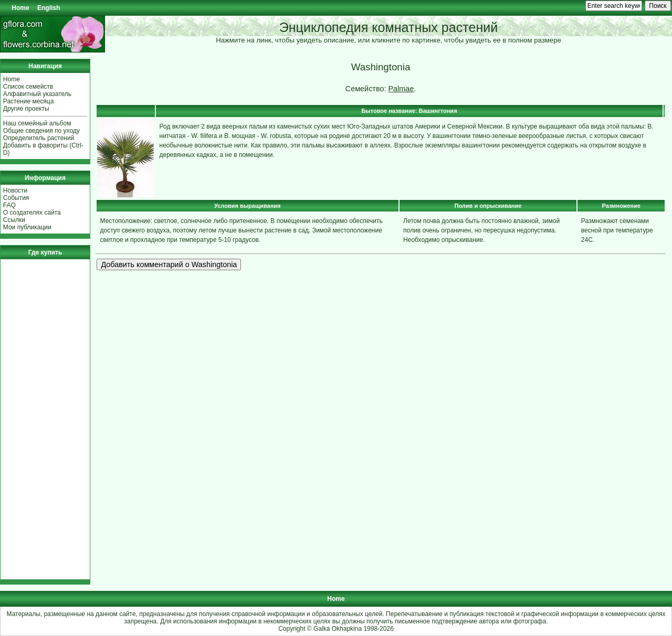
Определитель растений (39, 138)
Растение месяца (29, 101)
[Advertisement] (35, 419)
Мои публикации (27, 227)
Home (20, 8)
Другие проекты (26, 109)
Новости (15, 190)
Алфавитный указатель (37, 94)
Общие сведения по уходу (41, 131)
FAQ (9, 205)
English (49, 8)
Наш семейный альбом (37, 123)
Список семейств (28, 87)
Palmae (401, 89)
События (16, 198)
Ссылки (14, 220)
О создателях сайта (32, 213)
